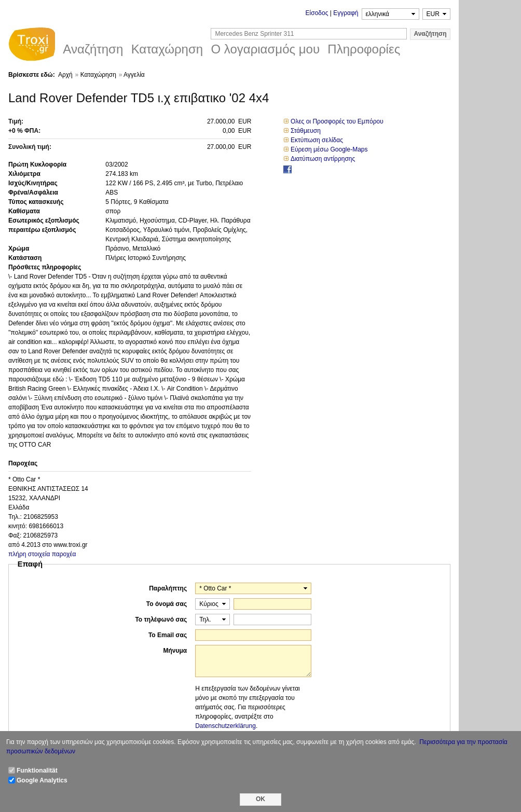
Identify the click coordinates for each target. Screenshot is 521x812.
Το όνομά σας (167, 604)
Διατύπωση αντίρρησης (323, 159)
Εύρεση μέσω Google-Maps (329, 149)
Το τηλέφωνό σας (161, 620)
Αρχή (65, 75)
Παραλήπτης (168, 588)
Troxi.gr (32, 46)
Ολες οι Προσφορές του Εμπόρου (337, 121)
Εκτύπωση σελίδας (317, 140)
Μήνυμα (175, 651)
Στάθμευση (306, 131)
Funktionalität (37, 770)
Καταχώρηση (98, 75)
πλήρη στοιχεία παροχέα (42, 554)
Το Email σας (168, 635)
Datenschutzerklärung (225, 726)
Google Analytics (42, 780)
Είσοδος (317, 13)
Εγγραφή (346, 13)
